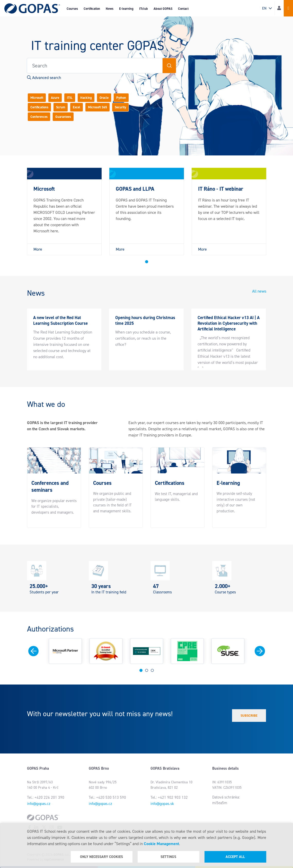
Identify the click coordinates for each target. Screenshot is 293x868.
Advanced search (44, 78)
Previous (33, 651)
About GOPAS (163, 9)
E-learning (126, 9)
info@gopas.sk (162, 804)
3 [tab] (152, 670)
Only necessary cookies (101, 857)
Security (120, 107)
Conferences (39, 117)
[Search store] (95, 66)
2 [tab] (147, 670)
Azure (55, 98)
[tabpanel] (64, 212)
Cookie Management (161, 844)
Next (260, 651)
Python (121, 98)
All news (259, 291)
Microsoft (37, 98)
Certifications (39, 107)
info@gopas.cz (39, 804)
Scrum (61, 107)
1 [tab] (147, 262)
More (38, 249)
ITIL (70, 98)
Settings (168, 857)
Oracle (104, 98)
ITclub (144, 9)
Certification (92, 9)
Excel (77, 107)
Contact (183, 9)
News (110, 9)
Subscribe (249, 716)
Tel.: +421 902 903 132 (169, 797)
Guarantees (63, 117)
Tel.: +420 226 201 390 (46, 797)
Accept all (235, 857)
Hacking (86, 98)
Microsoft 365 (97, 107)
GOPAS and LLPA (135, 189)
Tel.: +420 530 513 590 (107, 797)
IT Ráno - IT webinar (221, 189)
